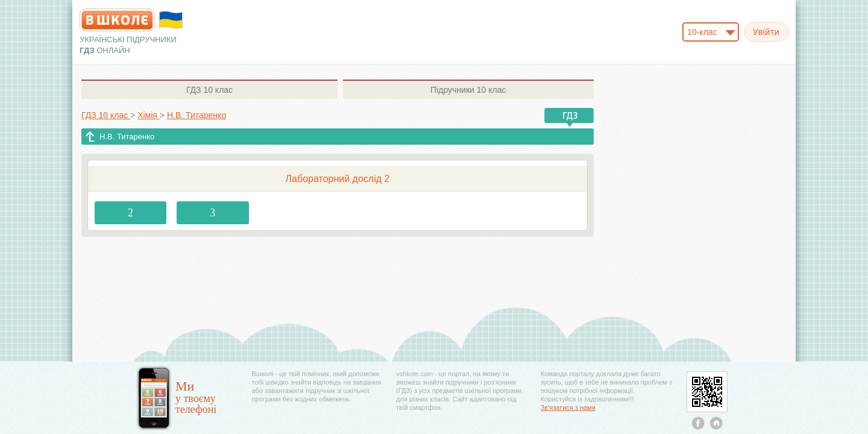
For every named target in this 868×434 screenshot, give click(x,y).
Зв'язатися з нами (568, 407)
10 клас (209, 90)
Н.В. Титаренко (127, 137)
